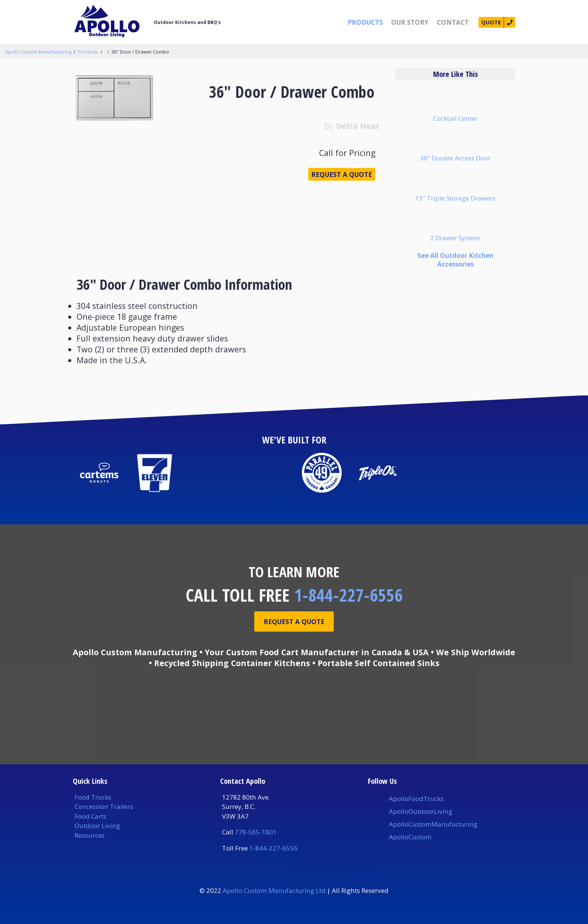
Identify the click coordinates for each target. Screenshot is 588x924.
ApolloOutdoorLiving (421, 811)
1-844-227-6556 (348, 595)
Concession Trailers (104, 806)
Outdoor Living (97, 826)
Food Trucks (93, 797)
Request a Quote (335, 178)
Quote (487, 22)
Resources (90, 835)
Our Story (404, 22)
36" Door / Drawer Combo (140, 52)
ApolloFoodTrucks (416, 799)
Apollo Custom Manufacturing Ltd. (275, 890)
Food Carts (91, 816)
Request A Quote (294, 622)
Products (360, 22)
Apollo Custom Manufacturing (38, 52)
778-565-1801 (256, 832)
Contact (447, 22)
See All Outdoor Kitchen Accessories (455, 260)
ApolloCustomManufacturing (433, 824)
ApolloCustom (410, 837)
